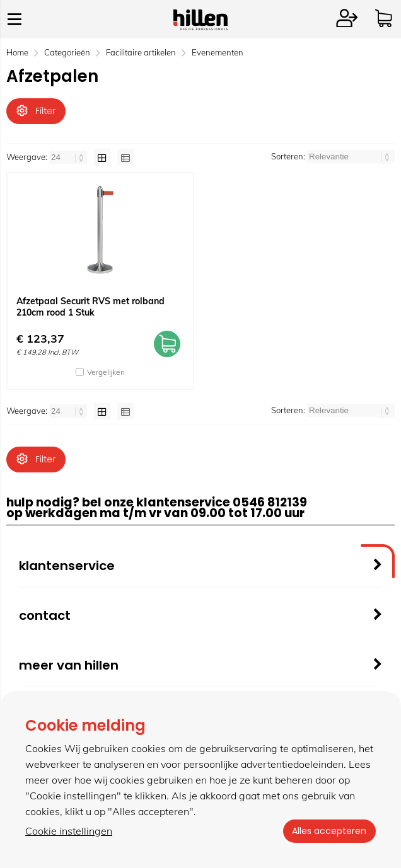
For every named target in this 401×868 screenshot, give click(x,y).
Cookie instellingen (69, 831)
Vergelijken (106, 373)
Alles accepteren (328, 831)
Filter (36, 111)
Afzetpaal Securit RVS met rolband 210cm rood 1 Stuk (90, 307)
